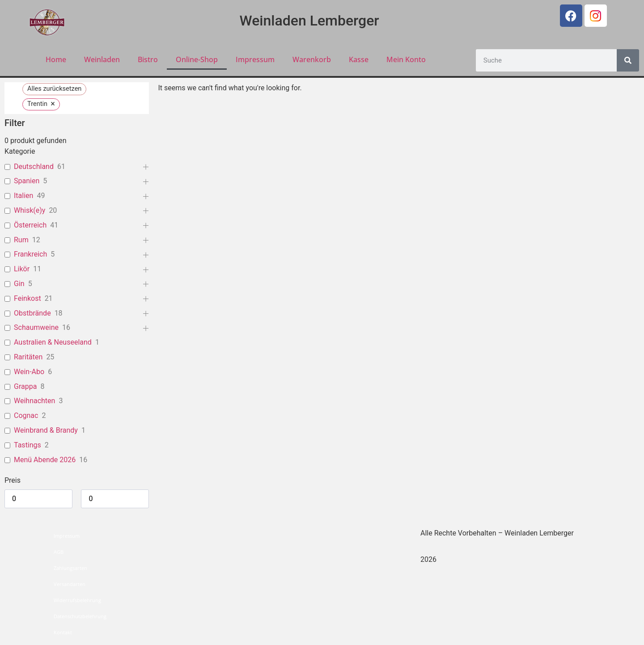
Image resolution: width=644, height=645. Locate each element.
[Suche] (628, 60)
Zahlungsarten (70, 568)
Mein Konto (406, 59)
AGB (59, 552)
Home (56, 59)
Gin (19, 284)
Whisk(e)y (30, 210)
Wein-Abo (29, 372)
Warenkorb (312, 59)
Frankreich (30, 254)
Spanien (27, 181)
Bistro (148, 59)
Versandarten (70, 584)
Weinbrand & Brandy (46, 430)
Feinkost (28, 298)
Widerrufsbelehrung (77, 600)
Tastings (28, 445)
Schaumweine (36, 327)
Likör (22, 269)
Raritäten (28, 357)
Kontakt (63, 632)
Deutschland (34, 167)
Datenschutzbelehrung (80, 616)
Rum (21, 240)
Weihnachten (34, 401)
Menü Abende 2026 (45, 460)
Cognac (26, 415)
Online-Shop (197, 59)
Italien (23, 196)
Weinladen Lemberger (309, 21)
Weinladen (102, 59)
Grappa (25, 386)
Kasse (359, 59)
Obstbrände (32, 313)
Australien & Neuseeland (53, 342)
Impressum (255, 59)
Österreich (30, 225)
